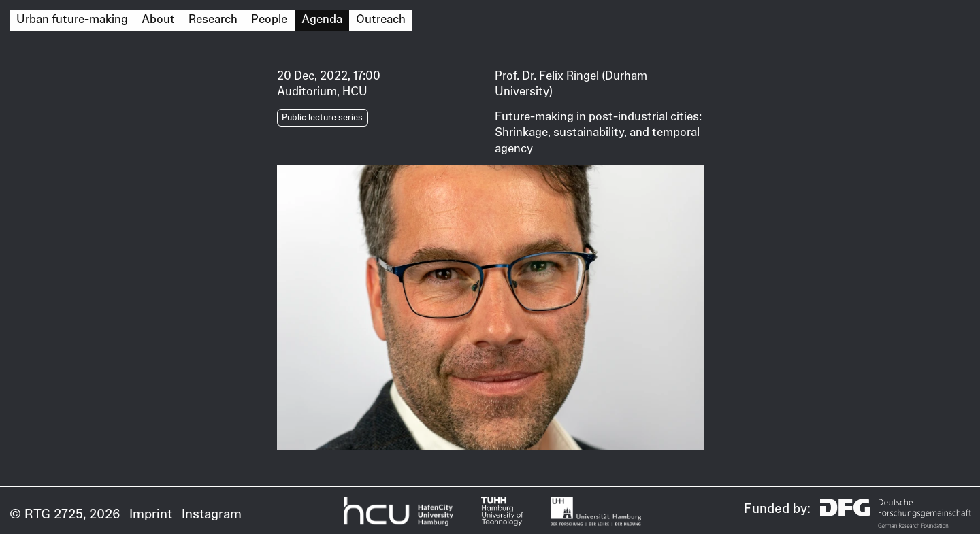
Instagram (212, 514)
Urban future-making (72, 19)
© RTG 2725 (46, 514)
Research (213, 19)
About (158, 19)
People (269, 19)
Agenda (322, 19)
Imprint (151, 514)
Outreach (381, 19)
